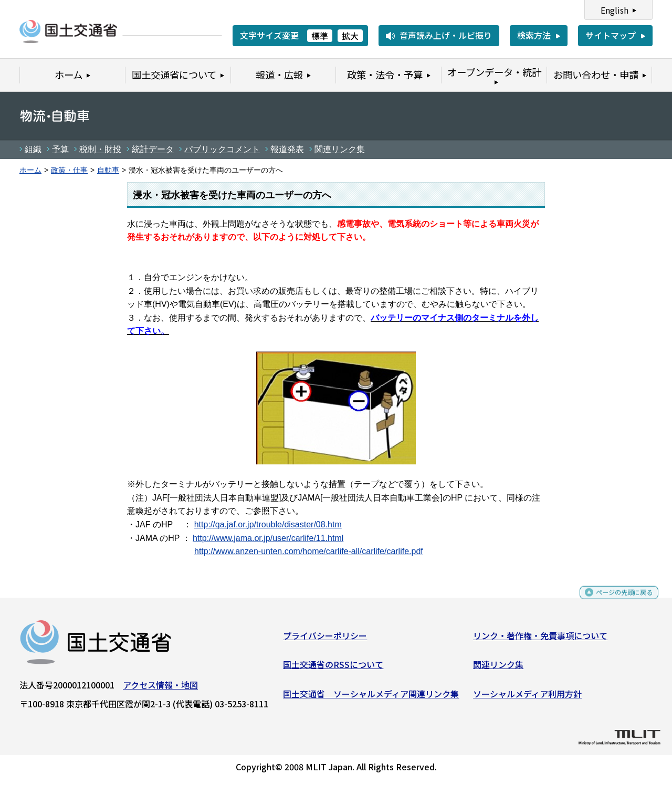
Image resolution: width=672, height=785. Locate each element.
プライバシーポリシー (325, 639)
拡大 (350, 36)
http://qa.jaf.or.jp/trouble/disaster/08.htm (268, 524)
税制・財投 (100, 149)
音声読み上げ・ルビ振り (446, 35)
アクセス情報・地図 (160, 688)
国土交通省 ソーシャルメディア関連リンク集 (371, 697)
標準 (320, 36)
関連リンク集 (340, 149)
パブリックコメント (222, 149)
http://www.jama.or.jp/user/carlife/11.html (268, 538)
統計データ (153, 149)
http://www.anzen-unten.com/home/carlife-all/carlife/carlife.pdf (309, 551)
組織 (33, 149)
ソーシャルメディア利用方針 (527, 697)
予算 (60, 149)
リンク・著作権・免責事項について (540, 639)
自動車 (108, 170)
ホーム (30, 170)
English (615, 10)
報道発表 (287, 149)
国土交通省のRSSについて (333, 669)
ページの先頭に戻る (616, 601)
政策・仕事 (69, 170)
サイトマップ (611, 35)
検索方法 (534, 35)
